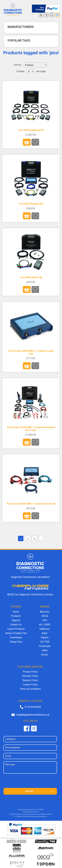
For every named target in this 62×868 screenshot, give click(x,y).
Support (16, 620)
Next (41, 538)
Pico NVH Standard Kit (31, 204)
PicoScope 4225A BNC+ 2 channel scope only (31, 352)
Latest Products (16, 629)
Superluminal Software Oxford (42, 814)
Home (16, 612)
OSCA (45, 616)
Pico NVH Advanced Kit (31, 130)
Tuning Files (16, 642)
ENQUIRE (29, 791)
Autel (45, 633)
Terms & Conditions (30, 689)
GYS (45, 620)
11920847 (40, 810)
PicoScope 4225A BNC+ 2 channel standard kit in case (31, 429)
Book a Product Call (16, 633)
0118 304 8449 (33, 707)
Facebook (27, 729)
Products (16, 616)
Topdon (45, 637)
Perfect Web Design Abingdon (35, 817)
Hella (45, 650)
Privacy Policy (30, 672)
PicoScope (45, 646)
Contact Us (16, 625)
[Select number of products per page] (30, 71)
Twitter (34, 729)
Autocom (45, 612)
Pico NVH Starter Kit (31, 277)
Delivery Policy (30, 676)
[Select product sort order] (35, 65)
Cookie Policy (30, 685)
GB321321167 (34, 812)
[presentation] (30, 782)
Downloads (16, 637)
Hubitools (45, 629)
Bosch (45, 655)
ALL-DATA (45, 625)
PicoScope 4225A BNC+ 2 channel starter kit (31, 504)
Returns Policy (30, 680)
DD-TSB (45, 642)
